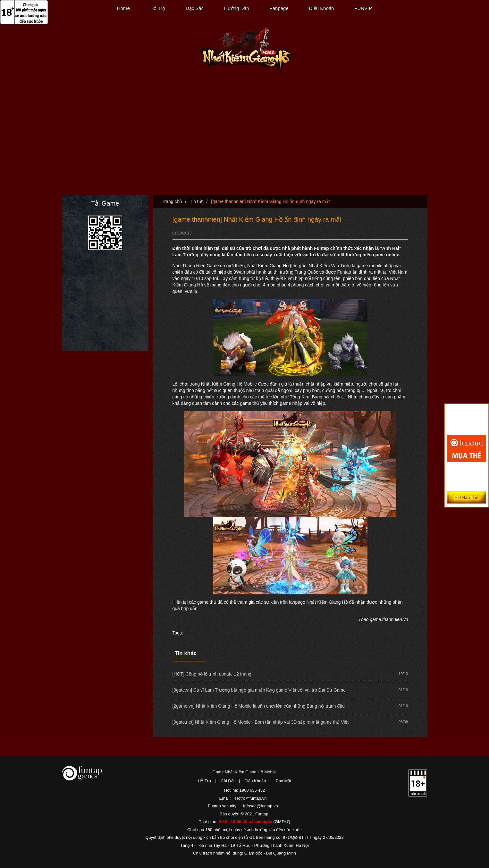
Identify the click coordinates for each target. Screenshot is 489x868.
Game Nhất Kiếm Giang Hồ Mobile (244, 772)
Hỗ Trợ (158, 8)
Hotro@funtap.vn (251, 798)
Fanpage (279, 8)
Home (123, 8)
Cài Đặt (228, 781)
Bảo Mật (283, 781)
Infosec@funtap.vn (261, 806)
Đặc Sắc (195, 8)
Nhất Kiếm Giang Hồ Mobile (247, 51)
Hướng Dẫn (237, 8)
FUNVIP (363, 8)
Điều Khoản (322, 8)
